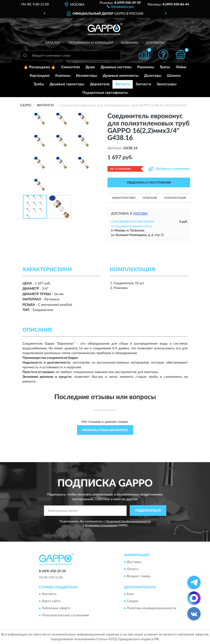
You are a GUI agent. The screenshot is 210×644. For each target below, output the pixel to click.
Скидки (133, 601)
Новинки (130, 43)
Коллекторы (87, 76)
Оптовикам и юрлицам (91, 43)
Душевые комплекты (121, 76)
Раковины (146, 67)
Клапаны (63, 76)
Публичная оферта (56, 608)
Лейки (181, 67)
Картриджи (40, 76)
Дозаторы (153, 76)
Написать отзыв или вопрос (105, 430)
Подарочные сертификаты (105, 93)
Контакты (155, 43)
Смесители (71, 67)
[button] (120, 6)
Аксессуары (167, 84)
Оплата (133, 569)
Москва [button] (140, 214)
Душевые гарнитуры (67, 84)
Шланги (174, 76)
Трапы (165, 67)
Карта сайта (51, 601)
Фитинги (123, 84)
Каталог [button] (53, 43)
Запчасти (143, 84)
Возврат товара (139, 576)
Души (90, 67)
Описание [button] (150, 198)
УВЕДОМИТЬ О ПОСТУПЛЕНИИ (149, 183)
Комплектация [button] (175, 198)
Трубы (39, 84)
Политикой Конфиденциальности (128, 521)
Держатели (100, 84)
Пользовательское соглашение (65, 615)
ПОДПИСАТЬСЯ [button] (148, 511)
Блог (131, 594)
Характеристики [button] (124, 198)
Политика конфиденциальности (152, 608)
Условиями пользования (101, 525)
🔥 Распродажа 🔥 (40, 67)
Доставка (134, 562)
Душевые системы (116, 67)
